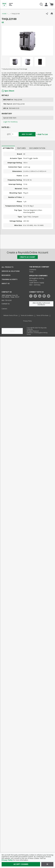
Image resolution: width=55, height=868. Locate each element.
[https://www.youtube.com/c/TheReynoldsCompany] (49, 296)
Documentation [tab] (37, 148)
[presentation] (8, 148)
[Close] (47, 864)
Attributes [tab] (8, 148)
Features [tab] (21, 148)
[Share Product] (47, 14)
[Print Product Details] (52, 14)
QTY (9, 134)
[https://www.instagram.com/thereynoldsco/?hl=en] (45, 296)
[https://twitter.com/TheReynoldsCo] (36, 296)
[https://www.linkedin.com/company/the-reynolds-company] (40, 296)
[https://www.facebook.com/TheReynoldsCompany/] (31, 296)
